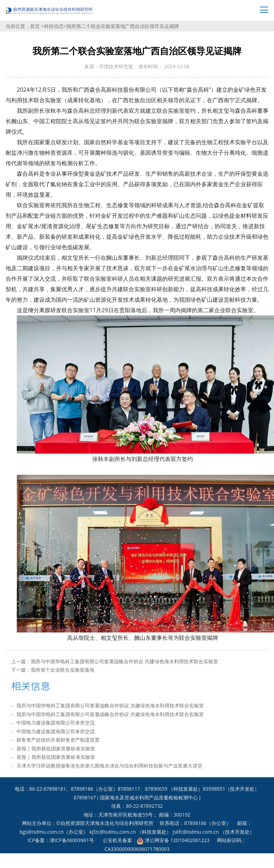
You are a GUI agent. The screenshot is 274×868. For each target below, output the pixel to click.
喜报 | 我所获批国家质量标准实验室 (56, 748)
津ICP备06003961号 (72, 840)
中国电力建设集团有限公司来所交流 (56, 723)
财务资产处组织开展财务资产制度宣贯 (58, 740)
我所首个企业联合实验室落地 (63, 670)
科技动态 (54, 26)
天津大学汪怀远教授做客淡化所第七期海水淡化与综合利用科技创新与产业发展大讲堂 (109, 766)
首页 (36, 26)
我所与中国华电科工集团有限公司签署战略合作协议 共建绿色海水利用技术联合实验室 (124, 661)
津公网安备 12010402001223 (177, 840)
